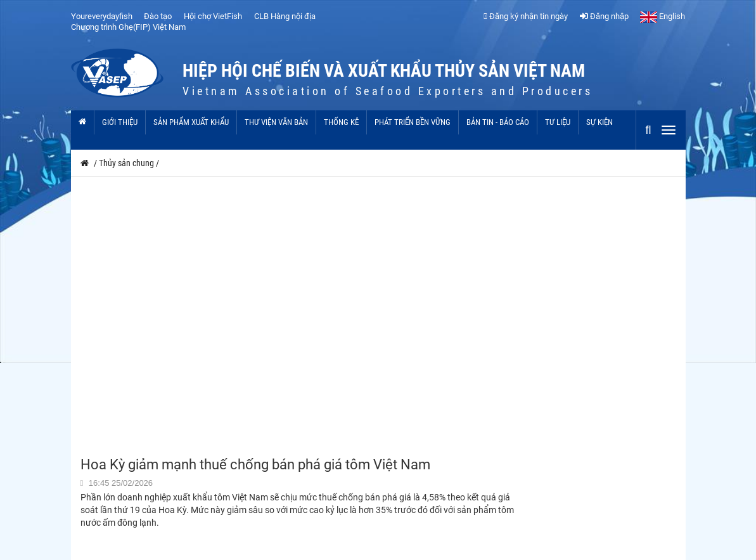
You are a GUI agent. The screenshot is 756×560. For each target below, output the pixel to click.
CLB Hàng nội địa (285, 16)
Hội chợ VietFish (213, 16)
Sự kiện (599, 122)
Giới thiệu (120, 122)
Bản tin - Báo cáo (498, 122)
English (663, 16)
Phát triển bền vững (413, 122)
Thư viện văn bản (276, 122)
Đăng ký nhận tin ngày (526, 16)
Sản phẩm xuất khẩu (191, 122)
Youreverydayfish (102, 16)
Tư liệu (558, 122)
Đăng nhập (604, 16)
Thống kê (341, 122)
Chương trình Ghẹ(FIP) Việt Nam (128, 27)
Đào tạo (158, 16)
